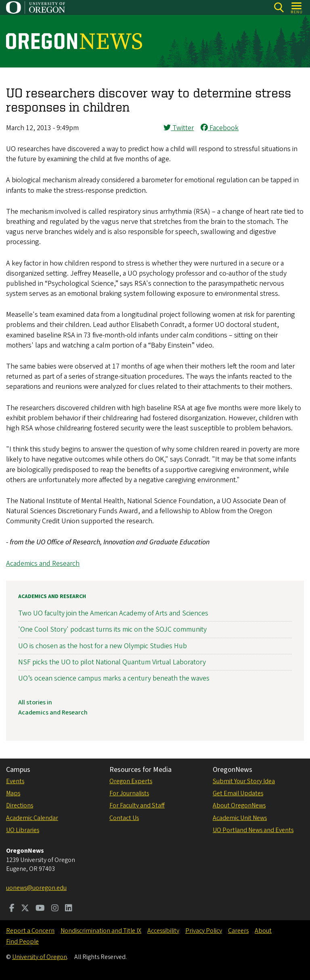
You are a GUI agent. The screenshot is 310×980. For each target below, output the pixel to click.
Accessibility (163, 931)
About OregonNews (239, 805)
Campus (18, 770)
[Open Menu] (297, 7)
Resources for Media (140, 770)
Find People (22, 942)
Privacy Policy (204, 931)
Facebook (220, 128)
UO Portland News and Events (253, 830)
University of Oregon (40, 957)
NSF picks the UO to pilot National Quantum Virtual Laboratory (112, 662)
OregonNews (232, 770)
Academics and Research (43, 564)
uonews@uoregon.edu (36, 888)
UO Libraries (23, 830)
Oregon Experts (131, 781)
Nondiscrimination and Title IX (101, 931)
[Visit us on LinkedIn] (69, 909)
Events (15, 781)
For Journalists (129, 793)
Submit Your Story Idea (244, 781)
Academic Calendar (32, 818)
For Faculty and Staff (137, 805)
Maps (13, 793)
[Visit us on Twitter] (25, 909)
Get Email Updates (238, 793)
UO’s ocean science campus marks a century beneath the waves (114, 678)
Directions (20, 805)
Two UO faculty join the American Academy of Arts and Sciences (113, 613)
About (263, 931)
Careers (238, 931)
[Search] (279, 7)
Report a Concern (30, 931)
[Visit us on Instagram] (55, 909)
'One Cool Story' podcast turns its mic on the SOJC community (112, 629)
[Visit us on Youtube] (40, 909)
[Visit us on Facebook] (12, 909)
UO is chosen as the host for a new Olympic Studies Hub (103, 646)
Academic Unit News (240, 818)
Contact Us (124, 818)
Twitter (179, 128)
